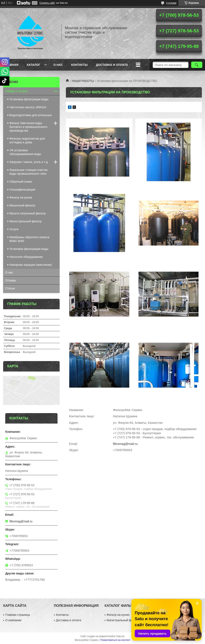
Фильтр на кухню (21, 197)
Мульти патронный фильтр (28, 213)
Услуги (14, 229)
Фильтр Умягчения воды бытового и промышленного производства (28, 127)
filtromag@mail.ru (125, 444)
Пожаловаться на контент (115, 640)
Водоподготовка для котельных (31, 115)
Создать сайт (47, 3)
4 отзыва (171, 3)
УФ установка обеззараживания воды (25, 152)
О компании (13, 620)
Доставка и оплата (112, 65)
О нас (58, 65)
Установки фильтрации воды (29, 249)
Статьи (10, 288)
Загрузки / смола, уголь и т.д (29, 162)
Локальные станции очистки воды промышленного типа (28, 172)
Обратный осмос (21, 182)
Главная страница (18, 615)
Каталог (34, 65)
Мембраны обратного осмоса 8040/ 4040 (29, 239)
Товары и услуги (16, 91)
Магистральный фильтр (26, 221)
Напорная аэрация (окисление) (31, 265)
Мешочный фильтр (22, 205)
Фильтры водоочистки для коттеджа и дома (27, 140)
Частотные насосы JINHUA (28, 107)
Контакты (79, 65)
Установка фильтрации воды (29, 99)
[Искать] (197, 65)
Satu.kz (120, 636)
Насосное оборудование (26, 257)
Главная (11, 65)
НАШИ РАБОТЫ (83, 81)
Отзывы (11, 280)
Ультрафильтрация (22, 190)
